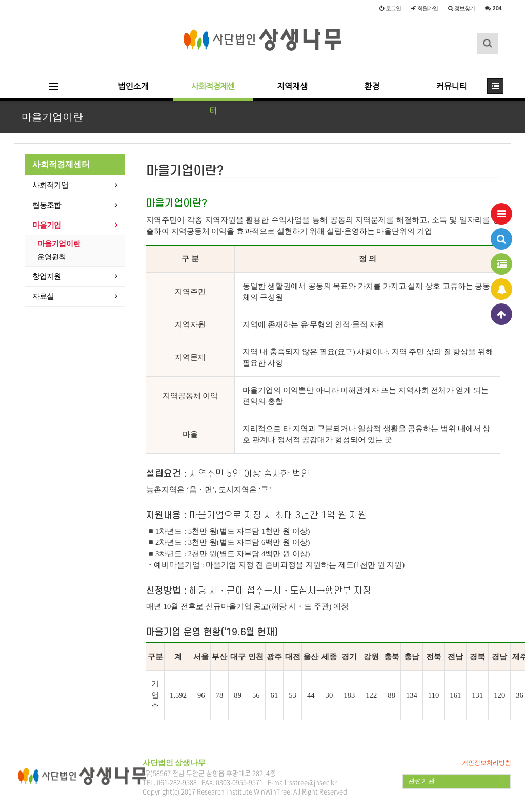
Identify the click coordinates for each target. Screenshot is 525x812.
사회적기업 (50, 185)
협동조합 (47, 205)
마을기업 (47, 225)
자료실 (43, 296)
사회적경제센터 (213, 92)
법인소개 (133, 86)
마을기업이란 (59, 244)
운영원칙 (52, 257)
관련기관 (457, 781)
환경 (372, 86)
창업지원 (47, 276)
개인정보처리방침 (487, 763)
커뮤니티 (451, 86)
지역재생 (292, 86)
